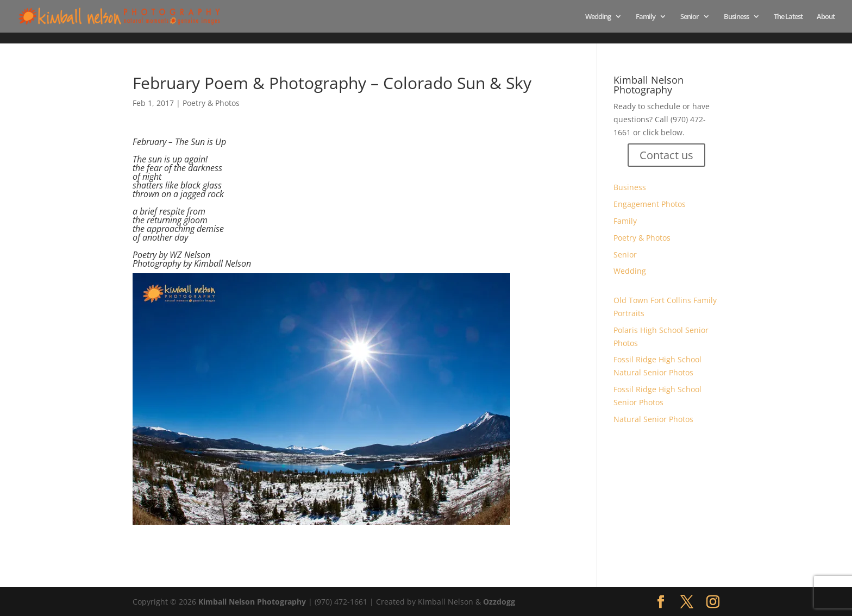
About (826, 17)
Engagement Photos (650, 204)
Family (646, 17)
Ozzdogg (499, 602)
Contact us (666, 155)
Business (736, 17)
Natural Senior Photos (653, 419)
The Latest (788, 17)
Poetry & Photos (211, 103)
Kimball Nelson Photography (252, 602)
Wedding (598, 17)
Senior (690, 17)
